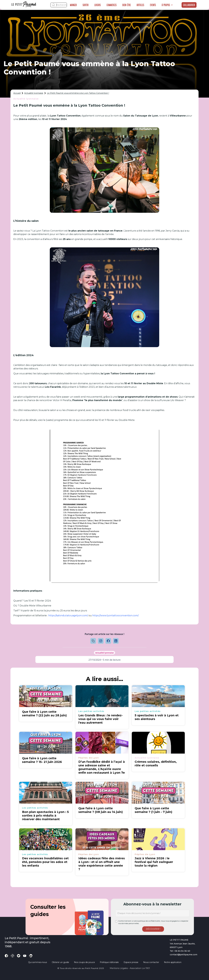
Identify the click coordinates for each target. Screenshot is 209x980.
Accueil (17, 93)
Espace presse (131, 962)
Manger (73, 5)
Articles (140, 5)
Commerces (112, 5)
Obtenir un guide (60, 962)
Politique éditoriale (109, 962)
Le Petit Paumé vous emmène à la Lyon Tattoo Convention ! (78, 93)
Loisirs (98, 5)
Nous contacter (151, 962)
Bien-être (127, 5)
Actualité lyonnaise (34, 93)
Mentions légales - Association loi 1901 (130, 968)
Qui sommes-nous (38, 962)
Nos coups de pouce (84, 962)
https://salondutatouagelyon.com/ (68, 615)
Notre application (173, 962)
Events (153, 5)
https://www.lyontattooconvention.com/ (115, 615)
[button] (167, 5)
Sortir (86, 5)
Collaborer (189, 5)
